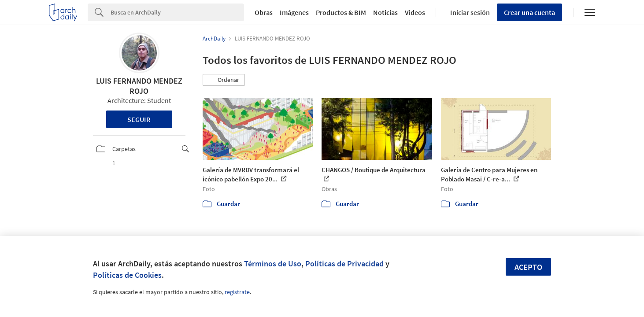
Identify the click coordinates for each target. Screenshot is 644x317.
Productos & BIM (341, 12)
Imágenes (294, 12)
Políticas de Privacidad (344, 264)
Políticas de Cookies (127, 275)
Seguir (139, 119)
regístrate (237, 292)
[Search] (177, 12)
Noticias (385, 12)
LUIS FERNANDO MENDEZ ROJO (139, 86)
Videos (415, 12)
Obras (264, 12)
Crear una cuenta (529, 12)
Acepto (528, 267)
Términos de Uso (273, 264)
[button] (224, 80)
